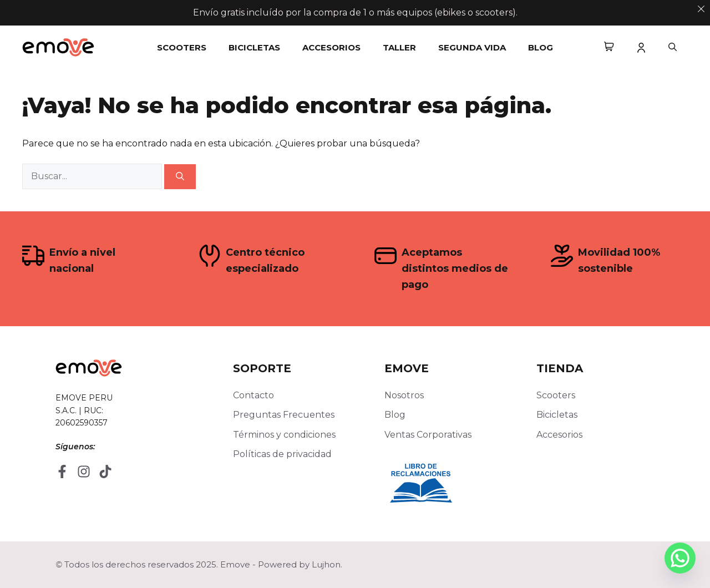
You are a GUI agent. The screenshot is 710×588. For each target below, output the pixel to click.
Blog (541, 47)
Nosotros (404, 395)
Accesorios (331, 47)
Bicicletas (254, 47)
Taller (399, 47)
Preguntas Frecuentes (284, 415)
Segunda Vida (472, 47)
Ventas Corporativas (428, 435)
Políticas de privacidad (282, 454)
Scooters (182, 47)
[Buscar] (180, 177)
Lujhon (326, 564)
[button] (673, 48)
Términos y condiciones (284, 435)
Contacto (253, 395)
